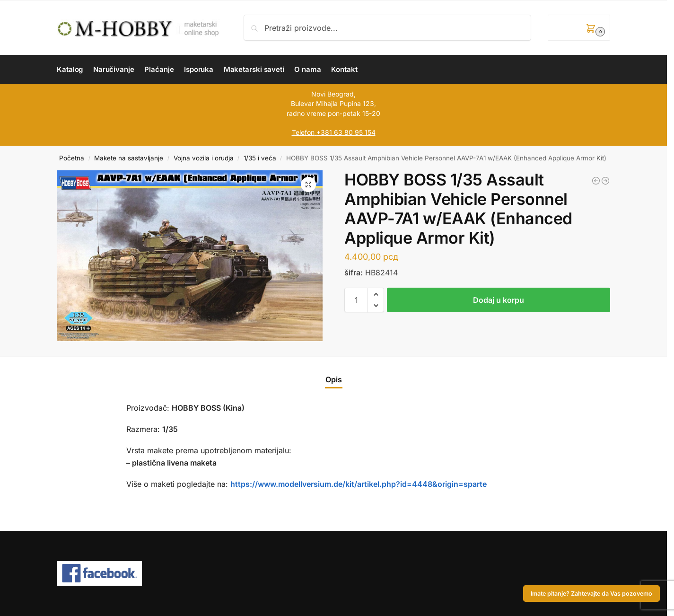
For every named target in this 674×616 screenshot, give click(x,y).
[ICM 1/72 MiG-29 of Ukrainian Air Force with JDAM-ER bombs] (605, 181)
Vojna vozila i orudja (204, 158)
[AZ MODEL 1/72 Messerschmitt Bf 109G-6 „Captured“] (596, 181)
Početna (72, 158)
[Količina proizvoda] (356, 300)
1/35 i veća (260, 158)
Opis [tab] (334, 379)
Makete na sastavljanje (129, 158)
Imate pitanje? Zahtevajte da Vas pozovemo (591, 594)
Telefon (303, 132)
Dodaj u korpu (499, 300)
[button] (579, 28)
